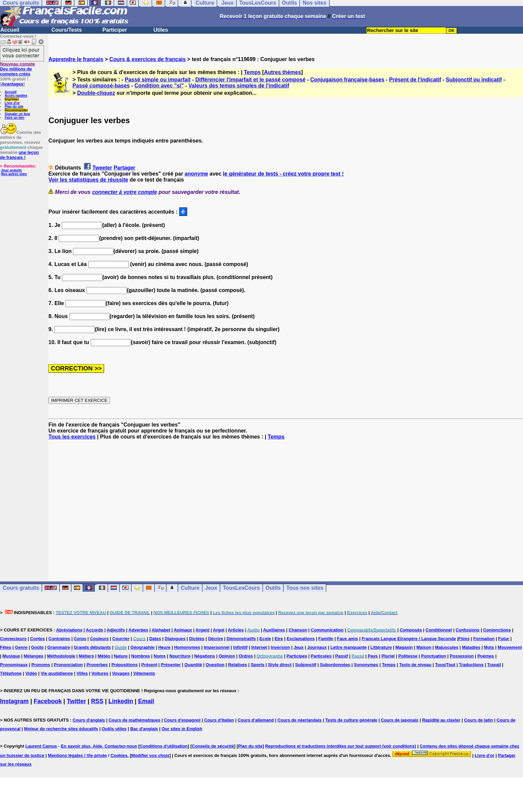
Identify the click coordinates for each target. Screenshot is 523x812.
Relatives (238, 665)
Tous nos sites (305, 588)
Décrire (216, 639)
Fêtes (6, 647)
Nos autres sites (14, 174)
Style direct (280, 665)
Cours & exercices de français (148, 59)
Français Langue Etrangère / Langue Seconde (409, 639)
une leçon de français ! (19, 155)
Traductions (471, 665)
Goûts (37, 647)
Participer (115, 30)
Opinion (227, 656)
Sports (258, 665)
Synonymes (366, 665)
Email (146, 701)
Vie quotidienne (57, 673)
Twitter (76, 701)
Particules (321, 656)
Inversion (281, 647)
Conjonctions (497, 630)
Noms (160, 656)
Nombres (140, 656)
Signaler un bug (17, 114)
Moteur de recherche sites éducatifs (61, 729)
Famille (326, 639)
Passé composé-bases (101, 86)
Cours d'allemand (256, 720)
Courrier (121, 639)
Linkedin (121, 701)
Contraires (59, 639)
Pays (373, 656)
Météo (104, 656)
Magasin (404, 647)
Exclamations (301, 639)
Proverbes (97, 665)
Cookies (119, 755)
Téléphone (11, 673)
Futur (503, 639)
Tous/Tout (445, 665)
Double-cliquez (96, 93)
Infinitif (240, 647)
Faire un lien (15, 118)
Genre (21, 647)
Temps (252, 72)
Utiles (161, 30)
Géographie (142, 647)
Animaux (183, 630)
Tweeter (102, 168)
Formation (484, 639)
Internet (259, 647)
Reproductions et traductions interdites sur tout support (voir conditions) (341, 746)
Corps (80, 639)
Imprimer (12, 99)
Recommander (16, 110)
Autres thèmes (282, 72)
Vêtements (144, 673)
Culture (190, 588)
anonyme (196, 174)
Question (215, 665)
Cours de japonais (400, 720)
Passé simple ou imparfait (158, 80)
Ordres (246, 656)
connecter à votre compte (125, 192)
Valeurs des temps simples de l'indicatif (239, 86)
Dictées (197, 639)
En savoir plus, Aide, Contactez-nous (99, 746)
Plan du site (14, 107)
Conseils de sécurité (213, 746)
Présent (149, 665)
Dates (155, 639)
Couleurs (99, 639)
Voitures (100, 673)
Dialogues (175, 639)
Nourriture (180, 656)
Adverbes (138, 630)
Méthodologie (61, 656)
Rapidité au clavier (441, 720)
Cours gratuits (21, 588)
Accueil (10, 30)
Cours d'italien (219, 720)
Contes (37, 639)
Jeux (211, 588)
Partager (125, 168)
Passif (342, 656)
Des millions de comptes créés (18, 69)
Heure (164, 647)
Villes (82, 673)
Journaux (317, 647)
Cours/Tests (67, 30)
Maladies (471, 647)
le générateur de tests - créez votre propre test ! (283, 174)
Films (464, 639)
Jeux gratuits (11, 170)
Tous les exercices (72, 437)
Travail (494, 665)
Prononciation (68, 665)
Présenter (171, 665)
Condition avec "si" (159, 86)
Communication (327, 630)
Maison (424, 647)
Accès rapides (16, 96)
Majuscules (447, 647)
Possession (462, 656)
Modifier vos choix (150, 755)
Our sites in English (182, 729)
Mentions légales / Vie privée (78, 755)
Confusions (468, 630)
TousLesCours (241, 588)
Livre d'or (12, 103)
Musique (11, 656)
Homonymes (187, 647)
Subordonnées (335, 665)
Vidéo (31, 673)
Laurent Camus (41, 746)
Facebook (48, 701)
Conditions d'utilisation (164, 746)
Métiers (86, 656)
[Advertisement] (286, 505)
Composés (411, 630)
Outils (273, 588)
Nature (121, 656)
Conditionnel (439, 630)
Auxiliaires (274, 630)
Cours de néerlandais (300, 720)
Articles (236, 630)
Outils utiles (114, 729)
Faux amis (348, 639)
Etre (279, 639)
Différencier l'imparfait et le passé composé (250, 80)
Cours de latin (478, 720)
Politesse (408, 656)
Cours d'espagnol (182, 720)
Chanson (298, 630)
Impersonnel (217, 647)
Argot (219, 630)
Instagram (14, 701)
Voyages (121, 673)
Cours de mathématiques (135, 720)
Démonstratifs (241, 639)
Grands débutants (92, 647)
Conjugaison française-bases (347, 80)
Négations (205, 656)
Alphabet (161, 630)
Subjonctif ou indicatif (474, 80)
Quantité (193, 665)
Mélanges (34, 656)
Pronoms (41, 665)
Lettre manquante (348, 647)
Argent (202, 630)
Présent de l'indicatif (415, 80)
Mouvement (510, 647)
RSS (97, 701)
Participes (297, 656)
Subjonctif (306, 665)
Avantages (12, 84)
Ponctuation (433, 656)
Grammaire (59, 647)
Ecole (265, 639)
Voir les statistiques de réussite (88, 180)
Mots (489, 647)
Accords (94, 630)
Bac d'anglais (144, 729)
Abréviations (69, 630)
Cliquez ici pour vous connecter (21, 52)
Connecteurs (13, 639)
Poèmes (486, 656)
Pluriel (388, 656)
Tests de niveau (415, 665)
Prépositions (125, 665)
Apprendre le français (76, 59)
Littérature (381, 647)
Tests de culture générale (351, 720)
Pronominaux (14, 665)
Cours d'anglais (89, 720)
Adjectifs (116, 630)
